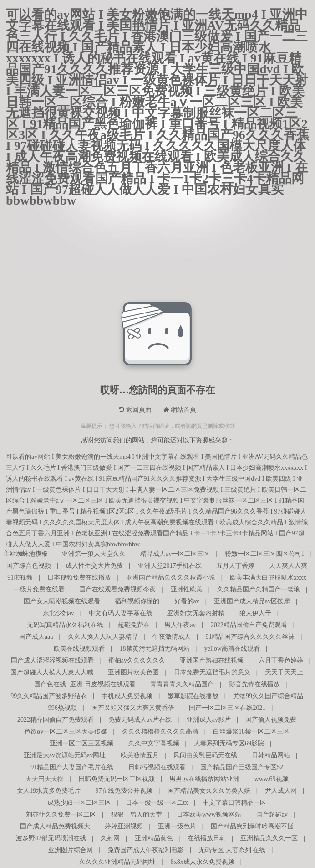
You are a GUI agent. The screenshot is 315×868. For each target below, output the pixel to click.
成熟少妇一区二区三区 (79, 803)
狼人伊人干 (255, 613)
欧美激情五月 (140, 755)
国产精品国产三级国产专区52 (242, 767)
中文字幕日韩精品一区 (234, 803)
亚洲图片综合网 (71, 850)
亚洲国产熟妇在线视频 (212, 660)
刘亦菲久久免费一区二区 (61, 814)
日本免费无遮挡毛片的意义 (212, 672)
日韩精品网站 (271, 755)
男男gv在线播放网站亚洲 (204, 779)
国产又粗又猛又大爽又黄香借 (133, 708)
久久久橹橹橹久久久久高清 (160, 732)
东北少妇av (58, 613)
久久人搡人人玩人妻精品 (103, 637)
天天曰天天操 (45, 779)
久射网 (110, 838)
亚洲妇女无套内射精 (196, 613)
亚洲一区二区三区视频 (81, 743)
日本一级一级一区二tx (157, 803)
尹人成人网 (281, 791)
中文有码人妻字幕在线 (121, 613)
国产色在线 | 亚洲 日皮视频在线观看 (85, 684)
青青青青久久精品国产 (182, 684)
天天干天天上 (284, 672)
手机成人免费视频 (127, 696)
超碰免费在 (134, 625)
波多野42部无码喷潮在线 (51, 838)
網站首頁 (180, 410)
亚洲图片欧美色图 (133, 672)
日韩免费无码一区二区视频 (117, 779)
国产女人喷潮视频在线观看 (62, 601)
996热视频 (63, 708)
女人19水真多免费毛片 (49, 791)
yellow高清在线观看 (232, 649)
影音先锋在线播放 (254, 684)
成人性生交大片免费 (94, 566)
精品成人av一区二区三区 (175, 554)
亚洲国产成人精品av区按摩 (252, 601)
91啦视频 (20, 578)
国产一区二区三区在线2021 (227, 708)
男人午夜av (180, 625)
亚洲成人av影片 (209, 720)
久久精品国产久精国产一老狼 (259, 589)
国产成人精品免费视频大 (55, 826)
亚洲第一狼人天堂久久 (94, 554)
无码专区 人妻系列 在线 (232, 850)
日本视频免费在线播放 (79, 578)
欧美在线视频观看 (79, 649)
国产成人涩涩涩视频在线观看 (52, 660)
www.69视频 (272, 779)
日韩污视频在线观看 (157, 767)
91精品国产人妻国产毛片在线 (72, 767)
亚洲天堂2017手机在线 (170, 566)
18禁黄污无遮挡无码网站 (155, 649)
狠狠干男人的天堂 (137, 814)
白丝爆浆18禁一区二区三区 (251, 732)
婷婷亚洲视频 (124, 826)
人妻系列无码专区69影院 (229, 743)
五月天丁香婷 (235, 566)
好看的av (187, 601)
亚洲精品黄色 (154, 838)
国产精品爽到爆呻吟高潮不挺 (252, 826)
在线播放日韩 (207, 838)
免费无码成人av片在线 (140, 720)
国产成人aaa (36, 637)
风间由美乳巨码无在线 (205, 755)
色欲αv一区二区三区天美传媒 (66, 732)
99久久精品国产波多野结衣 (49, 696)
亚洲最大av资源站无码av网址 (65, 755)
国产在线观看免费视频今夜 (117, 589)
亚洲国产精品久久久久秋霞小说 (171, 578)
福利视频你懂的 (137, 601)
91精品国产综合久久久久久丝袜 (250, 637)
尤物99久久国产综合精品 (268, 696)
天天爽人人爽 (288, 566)
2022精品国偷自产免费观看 (249, 625)
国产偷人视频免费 (271, 720)
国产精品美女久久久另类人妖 (209, 791)
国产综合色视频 (29, 566)
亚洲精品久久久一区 (269, 838)
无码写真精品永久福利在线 (65, 625)
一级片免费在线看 (39, 589)
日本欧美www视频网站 (209, 814)
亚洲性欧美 (187, 589)
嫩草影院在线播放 (193, 696)
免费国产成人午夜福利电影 (146, 850)
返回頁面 (135, 410)
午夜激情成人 (172, 637)
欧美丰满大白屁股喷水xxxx (268, 578)
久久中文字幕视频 (154, 743)
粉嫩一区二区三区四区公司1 (265, 554)
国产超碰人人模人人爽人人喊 (52, 672)
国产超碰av (272, 814)
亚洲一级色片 (177, 826)
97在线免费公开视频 (124, 791)
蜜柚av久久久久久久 (137, 660)
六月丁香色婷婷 (281, 660)
